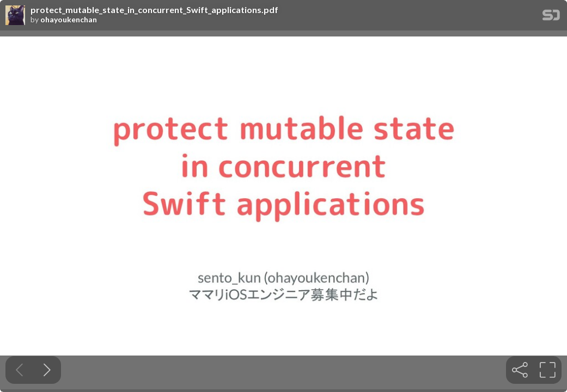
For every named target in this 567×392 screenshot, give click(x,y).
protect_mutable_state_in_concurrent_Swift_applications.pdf (154, 10)
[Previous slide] (19, 370)
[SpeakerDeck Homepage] (551, 17)
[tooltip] (520, 370)
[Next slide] (47, 370)
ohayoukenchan (69, 20)
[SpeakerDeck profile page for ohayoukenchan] (15, 16)
